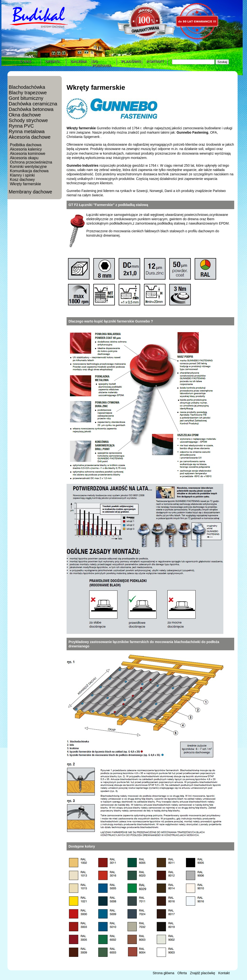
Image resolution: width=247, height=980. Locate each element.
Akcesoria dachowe (30, 137)
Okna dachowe (25, 115)
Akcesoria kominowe (28, 154)
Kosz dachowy (22, 180)
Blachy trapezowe (28, 93)
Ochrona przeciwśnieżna (31, 162)
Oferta (182, 973)
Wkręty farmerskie (25, 184)
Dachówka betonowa (31, 109)
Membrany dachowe (30, 192)
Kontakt (224, 973)
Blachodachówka (27, 87)
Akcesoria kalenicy (26, 149)
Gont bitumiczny (26, 98)
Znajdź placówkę (202, 973)
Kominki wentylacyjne (28, 167)
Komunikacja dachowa (29, 171)
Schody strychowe (28, 120)
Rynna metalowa (27, 131)
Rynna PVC (21, 126)
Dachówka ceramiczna (33, 104)
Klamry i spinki (22, 175)
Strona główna (164, 973)
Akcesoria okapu (24, 158)
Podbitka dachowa (26, 145)
